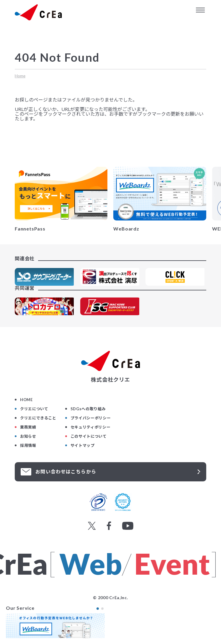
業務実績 (28, 427)
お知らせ (28, 436)
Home (20, 76)
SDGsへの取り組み (88, 409)
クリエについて (34, 409)
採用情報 (28, 445)
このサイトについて (89, 436)
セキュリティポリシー (91, 427)
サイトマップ (83, 445)
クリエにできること (38, 418)
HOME (26, 400)
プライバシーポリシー (91, 418)
